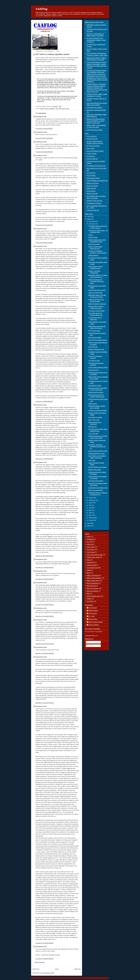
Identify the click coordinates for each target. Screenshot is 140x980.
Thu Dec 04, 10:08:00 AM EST (45, 959)
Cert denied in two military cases (98, 488)
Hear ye (91, 235)
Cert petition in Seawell (95, 417)
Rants (89, 594)
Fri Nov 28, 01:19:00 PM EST (44, 129)
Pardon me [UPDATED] (95, 293)
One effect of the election (96, 481)
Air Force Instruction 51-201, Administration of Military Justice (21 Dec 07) (96, 40)
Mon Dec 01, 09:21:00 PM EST (45, 703)
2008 (89, 219)
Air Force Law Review (93, 146)
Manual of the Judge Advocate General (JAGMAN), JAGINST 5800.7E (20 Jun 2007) (96, 121)
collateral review (92, 565)
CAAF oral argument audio (95, 555)
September (92, 500)
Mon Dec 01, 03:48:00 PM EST (45, 616)
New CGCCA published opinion (98, 340)
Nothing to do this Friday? (96, 392)
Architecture (90, 539)
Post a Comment (40, 962)
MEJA (89, 573)
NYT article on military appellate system (52, 54)
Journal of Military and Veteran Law (97, 181)
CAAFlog (42, 9)
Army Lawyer (91, 148)
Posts (89, 642)
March (91, 515)
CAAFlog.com (91, 156)
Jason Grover (93, 613)
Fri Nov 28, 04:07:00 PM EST (44, 138)
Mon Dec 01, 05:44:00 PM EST (45, 644)
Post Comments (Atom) (47, 973)
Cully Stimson (93, 608)
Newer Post (36, 969)
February (92, 518)
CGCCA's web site (92, 159)
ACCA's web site (92, 136)
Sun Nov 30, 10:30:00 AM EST (45, 567)
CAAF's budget (93, 237)
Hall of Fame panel (94, 244)
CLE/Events (90, 562)
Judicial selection (93, 255)
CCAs (89, 560)
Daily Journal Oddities (95, 338)
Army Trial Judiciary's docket (95, 151)
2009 (89, 217)
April (90, 513)
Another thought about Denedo (98, 411)
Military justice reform (93, 581)
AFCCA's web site (92, 139)
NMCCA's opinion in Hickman (97, 304)
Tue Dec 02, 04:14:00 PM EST (45, 943)
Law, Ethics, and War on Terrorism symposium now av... (97, 447)
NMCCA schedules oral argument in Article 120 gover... (96, 282)
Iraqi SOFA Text (93, 347)
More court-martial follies (96, 490)
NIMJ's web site (91, 188)
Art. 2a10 (89, 542)
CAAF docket (91, 547)
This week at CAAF (94, 361)
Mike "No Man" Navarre (96, 622)
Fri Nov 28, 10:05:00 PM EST (44, 401)
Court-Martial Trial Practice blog (96, 166)
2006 (89, 526)
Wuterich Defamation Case (96, 349)
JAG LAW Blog (91, 175)
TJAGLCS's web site (93, 210)
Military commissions (93, 575)
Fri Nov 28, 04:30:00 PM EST (44, 152)
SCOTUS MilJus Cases (62, 109)
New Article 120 (91, 586)
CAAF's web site (92, 154)
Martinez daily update (95, 470)
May (90, 510)
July (90, 505)
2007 (89, 523)
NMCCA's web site (92, 194)
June (90, 508)
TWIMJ (89, 599)
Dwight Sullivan (93, 611)
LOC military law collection (95, 108)
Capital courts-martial (93, 557)
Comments (90, 646)
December (92, 221)
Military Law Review (93, 183)
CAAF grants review (94, 331)
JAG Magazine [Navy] (93, 178)
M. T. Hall (92, 616)
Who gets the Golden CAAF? (97, 290)
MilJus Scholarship (92, 583)
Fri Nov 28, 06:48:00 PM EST (44, 243)
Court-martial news (92, 568)
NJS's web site (91, 191)
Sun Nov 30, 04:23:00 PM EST (45, 605)
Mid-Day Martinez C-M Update (97, 467)
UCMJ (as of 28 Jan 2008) (95, 130)
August (91, 503)
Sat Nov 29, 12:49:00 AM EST (44, 459)
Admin (89, 537)
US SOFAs (90, 601)
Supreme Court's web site (94, 201)
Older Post (77, 969)
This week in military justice (97, 311)
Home (57, 969)
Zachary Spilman (94, 625)
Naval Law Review (92, 186)
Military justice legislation (47, 109)
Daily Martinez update (95, 386)
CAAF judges (91, 552)
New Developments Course (97, 454)
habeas (89, 570)
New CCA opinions (92, 591)
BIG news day (93, 427)
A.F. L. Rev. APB (93, 434)
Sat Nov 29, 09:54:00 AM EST (44, 556)
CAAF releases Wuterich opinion (98, 367)
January (91, 520)
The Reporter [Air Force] (94, 203)
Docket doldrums (93, 370)
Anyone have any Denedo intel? (98, 451)
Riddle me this (93, 404)
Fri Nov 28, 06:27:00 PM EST (44, 225)
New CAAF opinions (93, 588)
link (42, 58)
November (92, 224)
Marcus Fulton (93, 619)
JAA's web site (91, 173)
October (91, 498)
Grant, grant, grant (94, 420)
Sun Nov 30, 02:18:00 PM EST (45, 579)
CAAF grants (91, 550)
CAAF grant (92, 460)
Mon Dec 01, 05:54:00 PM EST (45, 653)
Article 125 (90, 544)
